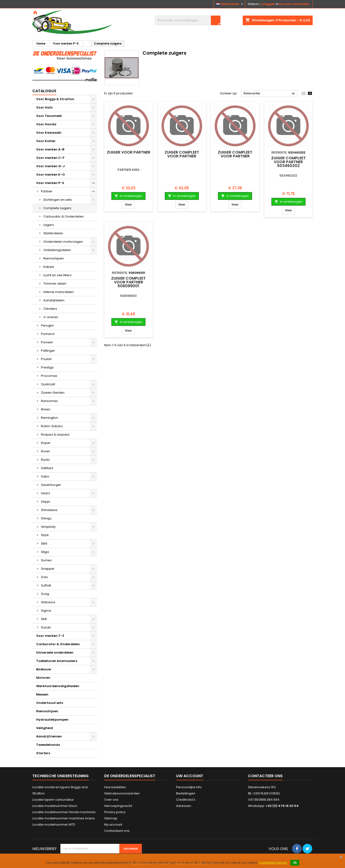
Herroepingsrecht (118, 806)
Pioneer (47, 342)
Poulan (46, 359)
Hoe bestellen (115, 787)
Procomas (49, 376)
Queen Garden (53, 393)
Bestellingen (186, 793)
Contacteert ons (117, 831)
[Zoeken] (188, 20)
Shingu (46, 518)
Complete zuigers (57, 208)
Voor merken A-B (50, 149)
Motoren (43, 678)
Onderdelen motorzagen (63, 242)
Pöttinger (48, 351)
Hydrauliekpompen (52, 720)
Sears (46, 493)
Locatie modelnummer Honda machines (64, 812)
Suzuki (46, 627)
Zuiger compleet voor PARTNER (182, 154)
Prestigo (47, 367)
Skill (44, 619)
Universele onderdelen (55, 652)
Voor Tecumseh (49, 116)
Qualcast (48, 384)
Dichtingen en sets (58, 200)
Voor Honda (46, 124)
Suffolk (46, 585)
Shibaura (48, 602)
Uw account (190, 776)
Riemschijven (54, 258)
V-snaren (51, 317)
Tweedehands (48, 745)
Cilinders (50, 309)
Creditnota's (186, 800)
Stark (45, 535)
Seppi (46, 502)
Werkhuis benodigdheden (58, 686)
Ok (295, 863)
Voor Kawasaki (49, 133)
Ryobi (45, 460)
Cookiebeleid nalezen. (273, 863)
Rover (46, 451)
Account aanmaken (294, 4)
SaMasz (47, 468)
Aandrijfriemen (49, 736)
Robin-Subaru (52, 426)
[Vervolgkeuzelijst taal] (230, 4)
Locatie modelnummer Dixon (55, 806)
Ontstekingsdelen (57, 250)
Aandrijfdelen (54, 300)
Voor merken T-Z (50, 636)
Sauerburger (51, 485)
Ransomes (49, 401)
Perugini (47, 325)
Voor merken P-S (50, 183)
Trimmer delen (55, 284)
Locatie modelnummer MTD (54, 825)
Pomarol (48, 334)
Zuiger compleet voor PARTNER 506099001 (128, 282)
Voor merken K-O (51, 175)
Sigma (46, 611)
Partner (47, 191)
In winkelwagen (128, 196)
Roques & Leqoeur (55, 434)
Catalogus (44, 91)
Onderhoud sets (50, 703)
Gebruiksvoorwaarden (122, 793)
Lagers (49, 225)
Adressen (184, 806)
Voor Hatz (44, 107)
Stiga (45, 552)
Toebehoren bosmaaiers (57, 661)
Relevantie (270, 94)
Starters (43, 753)
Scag (45, 594)
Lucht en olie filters (57, 275)
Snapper (48, 569)
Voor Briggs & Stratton (55, 99)
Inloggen (268, 4)
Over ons (111, 800)
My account (113, 825)
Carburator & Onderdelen (64, 216)
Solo (44, 577)
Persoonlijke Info (189, 787)
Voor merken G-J (50, 166)
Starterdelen (53, 233)
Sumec (46, 560)
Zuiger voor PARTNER (129, 152)
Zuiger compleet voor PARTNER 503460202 (288, 162)
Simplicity (48, 527)
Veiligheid (45, 728)
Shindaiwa (49, 510)
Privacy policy (115, 812)
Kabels (49, 267)
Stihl (44, 543)
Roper (46, 443)
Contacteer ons (265, 776)
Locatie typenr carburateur (53, 800)
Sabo (45, 476)
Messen (42, 694)
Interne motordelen (59, 292)
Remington (49, 418)
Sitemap (111, 818)
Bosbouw (44, 669)
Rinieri (46, 409)
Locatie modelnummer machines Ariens (64, 818)
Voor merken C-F (50, 158)
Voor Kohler (46, 141)
